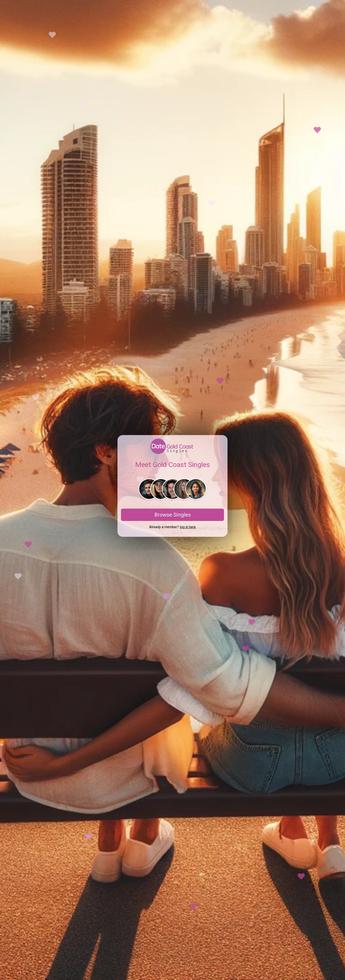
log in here (188, 527)
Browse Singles (173, 515)
